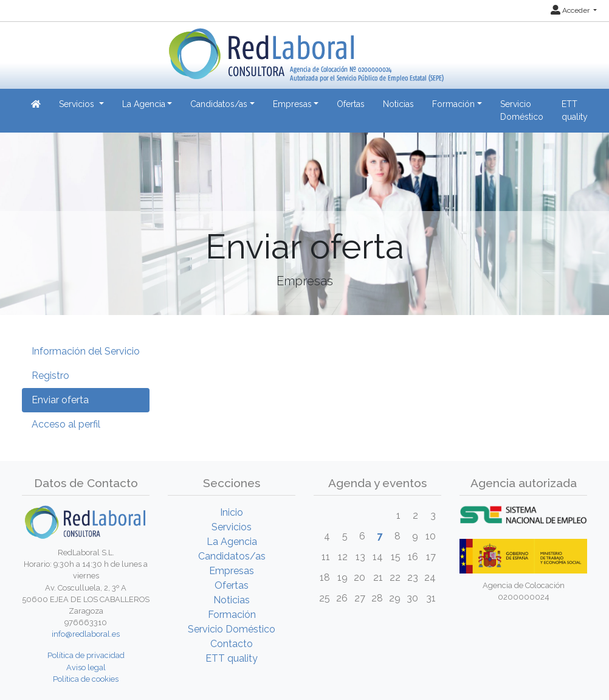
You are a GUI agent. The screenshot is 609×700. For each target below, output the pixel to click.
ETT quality (575, 110)
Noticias (398, 104)
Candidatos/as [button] (219, 104)
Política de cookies (86, 679)
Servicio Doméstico (522, 110)
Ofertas (351, 104)
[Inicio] (305, 51)
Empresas (232, 571)
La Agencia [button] (144, 104)
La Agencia (232, 542)
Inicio (232, 512)
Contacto (232, 644)
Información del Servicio (86, 351)
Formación (232, 615)
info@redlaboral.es (86, 634)
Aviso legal (86, 667)
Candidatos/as (232, 556)
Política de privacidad (86, 655)
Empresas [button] (292, 104)
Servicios (232, 527)
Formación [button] (453, 104)
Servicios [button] (78, 104)
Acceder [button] (571, 10)
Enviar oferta (60, 400)
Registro (50, 376)
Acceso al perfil (66, 424)
